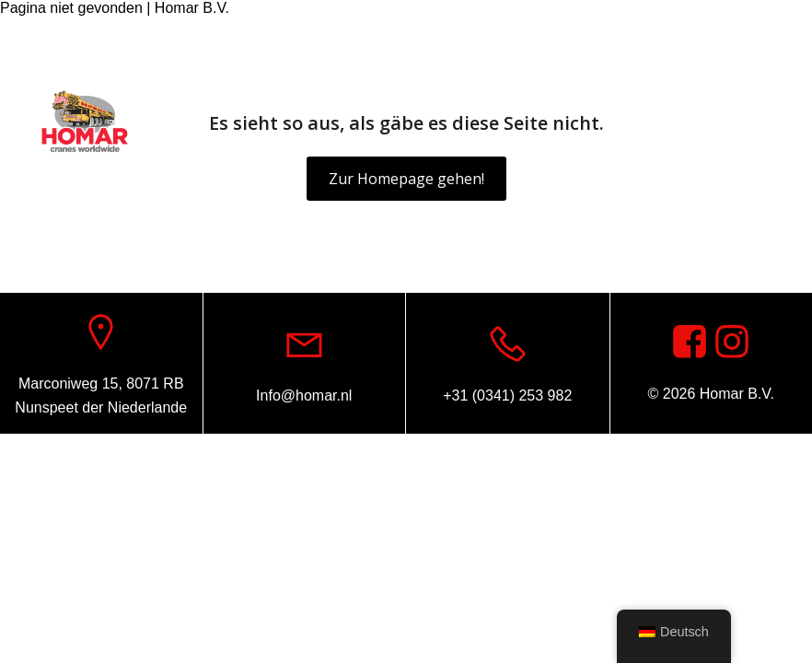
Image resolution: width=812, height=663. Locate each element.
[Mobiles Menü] (771, 122)
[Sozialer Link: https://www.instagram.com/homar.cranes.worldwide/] (789, 40)
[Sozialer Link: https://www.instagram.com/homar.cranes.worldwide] (732, 343)
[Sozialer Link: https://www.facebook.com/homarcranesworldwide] (761, 40)
